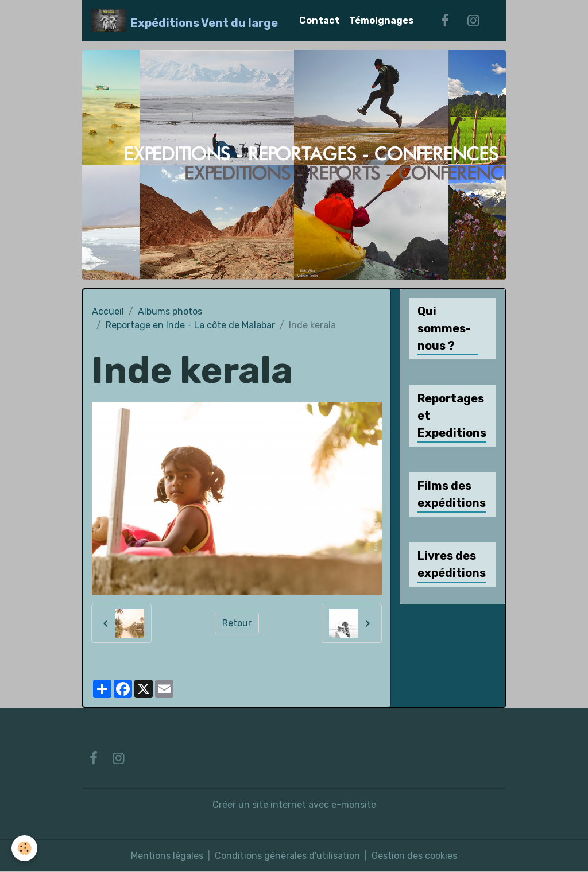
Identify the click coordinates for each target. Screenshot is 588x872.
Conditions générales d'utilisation (287, 856)
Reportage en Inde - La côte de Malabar (190, 325)
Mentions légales (167, 856)
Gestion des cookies (414, 856)
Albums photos (170, 311)
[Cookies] (24, 848)
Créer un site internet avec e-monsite (294, 805)
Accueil (108, 311)
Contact (320, 20)
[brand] (185, 21)
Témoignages (381, 20)
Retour (237, 623)
